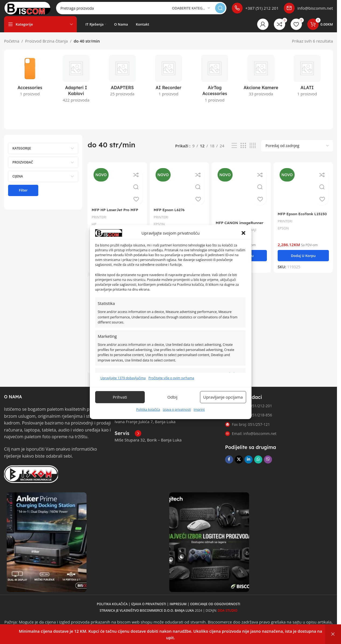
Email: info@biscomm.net (251, 438)
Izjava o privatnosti (177, 410)
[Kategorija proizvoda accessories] (30, 83)
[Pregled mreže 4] (253, 151)
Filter (23, 196)
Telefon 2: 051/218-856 (249, 420)
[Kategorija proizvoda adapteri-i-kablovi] (76, 86)
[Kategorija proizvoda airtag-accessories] (215, 86)
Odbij (173, 397)
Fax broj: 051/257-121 (247, 429)
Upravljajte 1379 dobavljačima (123, 378)
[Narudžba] (297, 151)
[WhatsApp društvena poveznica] (258, 464)
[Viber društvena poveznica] (268, 464)
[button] (243, 233)
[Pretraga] (151, 11)
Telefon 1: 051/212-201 (249, 410)
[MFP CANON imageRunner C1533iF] (242, 196)
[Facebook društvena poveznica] (229, 464)
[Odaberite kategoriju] (191, 11)
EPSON (286, 232)
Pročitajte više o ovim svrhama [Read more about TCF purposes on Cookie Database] (171, 378)
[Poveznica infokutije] (255, 11)
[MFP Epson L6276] (179, 190)
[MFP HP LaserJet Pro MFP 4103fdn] (116, 190)
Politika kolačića (148, 410)
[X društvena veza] (239, 464)
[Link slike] (31, 478)
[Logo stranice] (37, 10)
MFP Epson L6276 (172, 214)
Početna (12, 46)
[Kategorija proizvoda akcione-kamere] (261, 83)
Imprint (199, 410)
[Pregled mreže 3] (243, 151)
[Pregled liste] (234, 151)
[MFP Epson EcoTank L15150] (304, 192)
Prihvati (120, 397)
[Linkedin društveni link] (249, 464)
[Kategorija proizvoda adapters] (122, 83)
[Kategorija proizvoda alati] (307, 83)
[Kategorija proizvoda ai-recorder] (168, 83)
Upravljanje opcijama (223, 397)
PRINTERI (100, 221)
